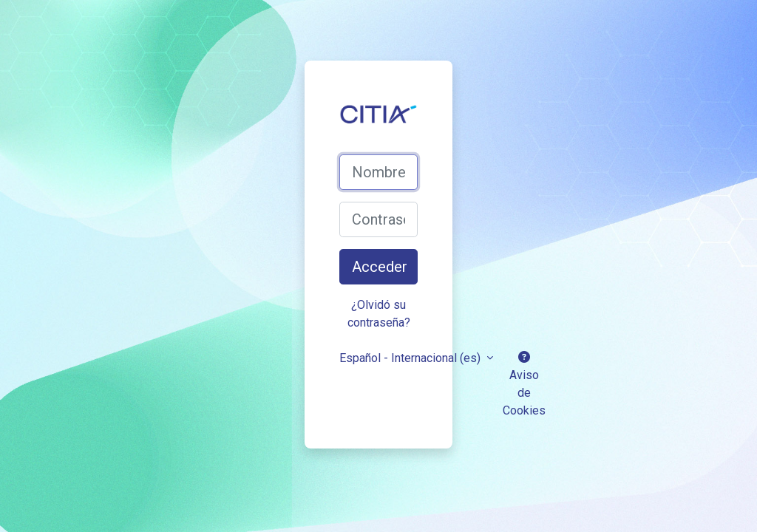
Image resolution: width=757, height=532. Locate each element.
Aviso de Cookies (524, 384)
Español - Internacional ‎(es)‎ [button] (411, 358)
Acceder (380, 267)
